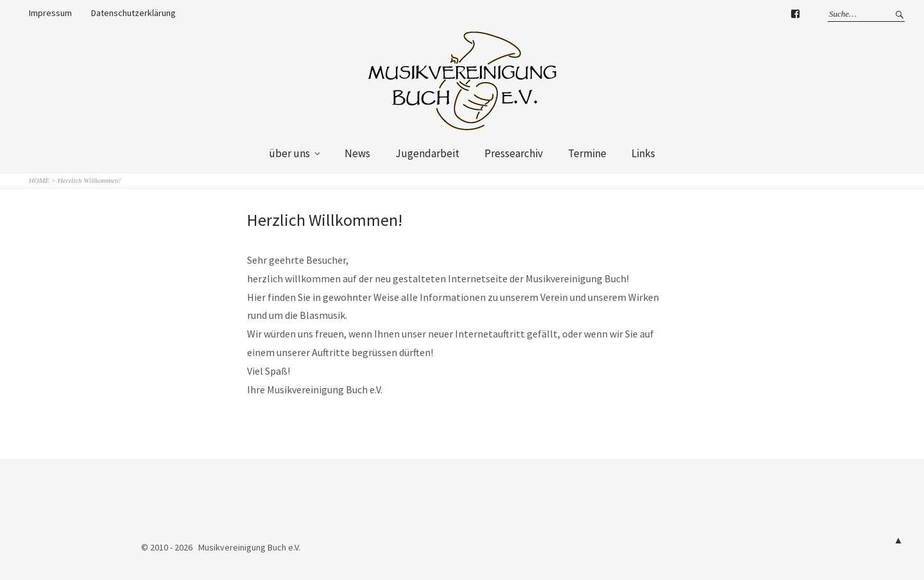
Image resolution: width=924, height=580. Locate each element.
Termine (587, 153)
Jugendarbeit (427, 153)
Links (643, 153)
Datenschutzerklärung (133, 13)
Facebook (795, 16)
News (357, 153)
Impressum (50, 13)
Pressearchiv (514, 153)
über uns (289, 153)
